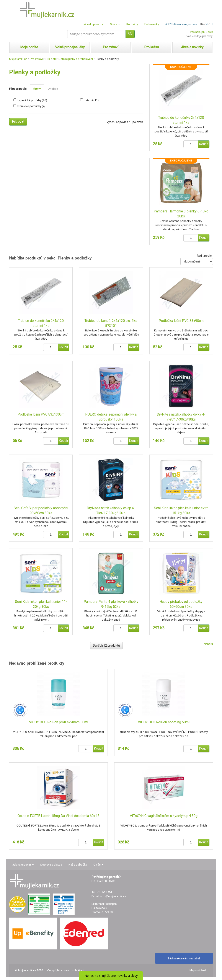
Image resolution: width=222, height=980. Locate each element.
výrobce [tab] (53, 89)
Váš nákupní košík (201, 32)
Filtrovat (18, 121)
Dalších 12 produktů (106, 646)
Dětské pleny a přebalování (76, 59)
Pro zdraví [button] (111, 47)
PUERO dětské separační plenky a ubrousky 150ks (111, 417)
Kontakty (132, 24)
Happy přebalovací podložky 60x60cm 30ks (181, 604)
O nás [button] (115, 24)
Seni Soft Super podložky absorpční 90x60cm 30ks (41, 510)
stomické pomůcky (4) (31, 106)
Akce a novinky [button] (192, 47)
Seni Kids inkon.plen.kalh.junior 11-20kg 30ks (41, 604)
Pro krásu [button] (151, 47)
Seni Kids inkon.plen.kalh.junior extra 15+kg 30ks (181, 510)
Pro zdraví (36, 59)
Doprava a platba (51, 865)
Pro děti (51, 59)
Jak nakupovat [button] (93, 24)
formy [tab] (37, 89)
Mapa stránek (198, 970)
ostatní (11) (91, 100)
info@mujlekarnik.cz (113, 896)
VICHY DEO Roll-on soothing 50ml (164, 722)
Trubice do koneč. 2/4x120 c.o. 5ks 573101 (111, 323)
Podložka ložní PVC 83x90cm (181, 321)
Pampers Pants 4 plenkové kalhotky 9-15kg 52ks (111, 604)
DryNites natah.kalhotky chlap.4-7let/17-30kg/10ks (111, 510)
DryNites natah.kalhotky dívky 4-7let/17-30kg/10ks (181, 417)
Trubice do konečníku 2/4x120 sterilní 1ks (181, 120)
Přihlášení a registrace (181, 24)
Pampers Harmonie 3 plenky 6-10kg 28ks (181, 214)
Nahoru (208, 644)
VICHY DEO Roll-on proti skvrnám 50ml (59, 722)
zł (211, 24)
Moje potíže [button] (29, 47)
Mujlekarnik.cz (18, 59)
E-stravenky (152, 24)
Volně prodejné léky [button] (70, 47)
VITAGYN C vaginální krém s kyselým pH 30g (164, 816)
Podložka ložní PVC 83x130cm (41, 414)
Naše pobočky (78, 865)
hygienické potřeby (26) (32, 100)
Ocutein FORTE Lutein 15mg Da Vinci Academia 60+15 (59, 816)
